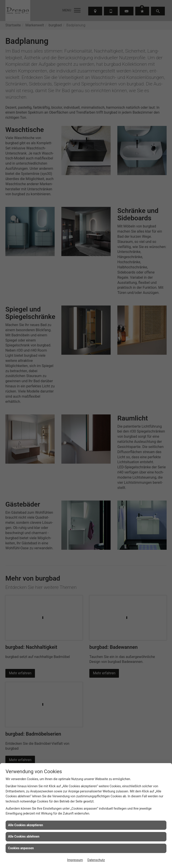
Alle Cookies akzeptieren (26, 825)
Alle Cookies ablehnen (24, 836)
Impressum (75, 860)
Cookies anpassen (21, 848)
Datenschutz (96, 860)
